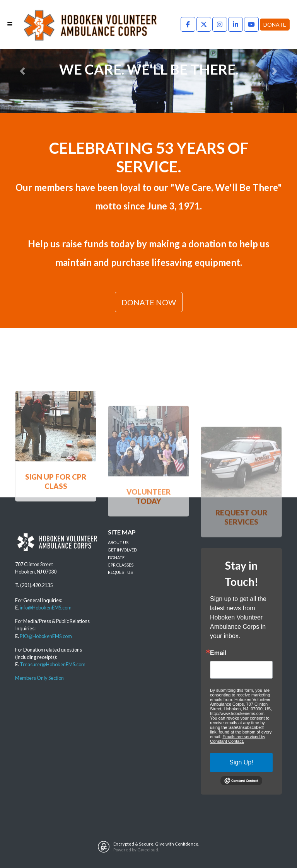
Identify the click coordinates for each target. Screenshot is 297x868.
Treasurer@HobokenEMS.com (53, 664)
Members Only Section (39, 678)
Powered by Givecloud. (136, 850)
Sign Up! (241, 762)
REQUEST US (120, 572)
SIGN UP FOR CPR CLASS (56, 513)
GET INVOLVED (122, 550)
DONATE (116, 557)
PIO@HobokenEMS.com (46, 636)
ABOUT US (118, 542)
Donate (275, 25)
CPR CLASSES (121, 565)
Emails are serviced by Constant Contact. (238, 739)
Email (218, 653)
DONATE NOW (149, 302)
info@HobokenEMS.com (46, 608)
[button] (22, 71)
